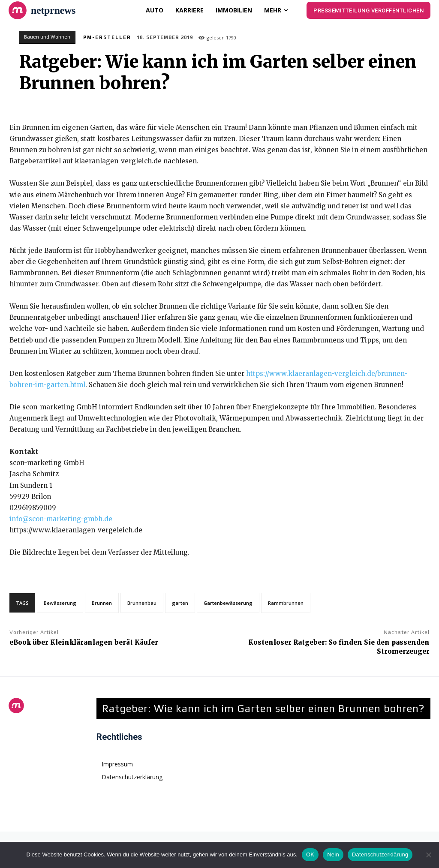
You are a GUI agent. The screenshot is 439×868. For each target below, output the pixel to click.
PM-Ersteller (107, 37)
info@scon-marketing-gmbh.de (61, 519)
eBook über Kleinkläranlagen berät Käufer (84, 642)
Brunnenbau (142, 603)
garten (180, 603)
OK (310, 854)
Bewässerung (60, 603)
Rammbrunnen (286, 603)
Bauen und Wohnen (47, 37)
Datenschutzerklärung (380, 854)
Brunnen (102, 603)
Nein (333, 854)
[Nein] (428, 855)
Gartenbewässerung (228, 603)
